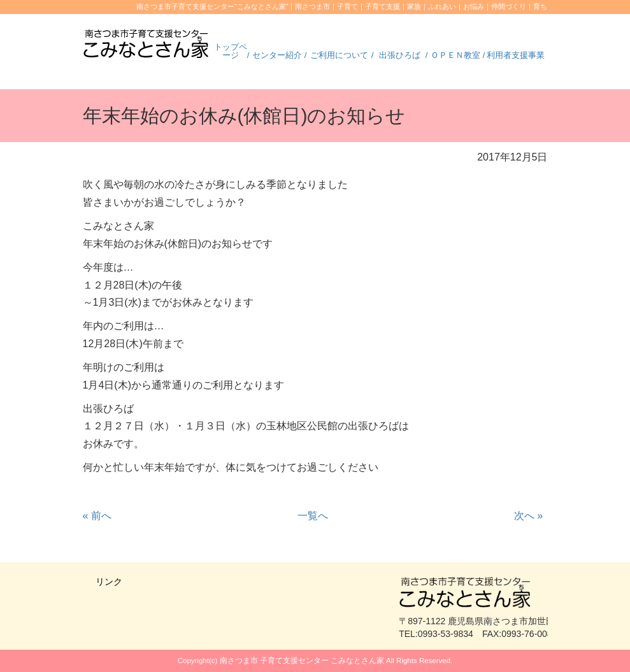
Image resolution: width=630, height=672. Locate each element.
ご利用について (339, 55)
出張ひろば (400, 55)
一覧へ (313, 516)
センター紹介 (277, 55)
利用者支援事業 (516, 55)
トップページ (231, 51)
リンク (109, 582)
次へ (528, 516)
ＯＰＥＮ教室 (455, 55)
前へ (97, 516)
